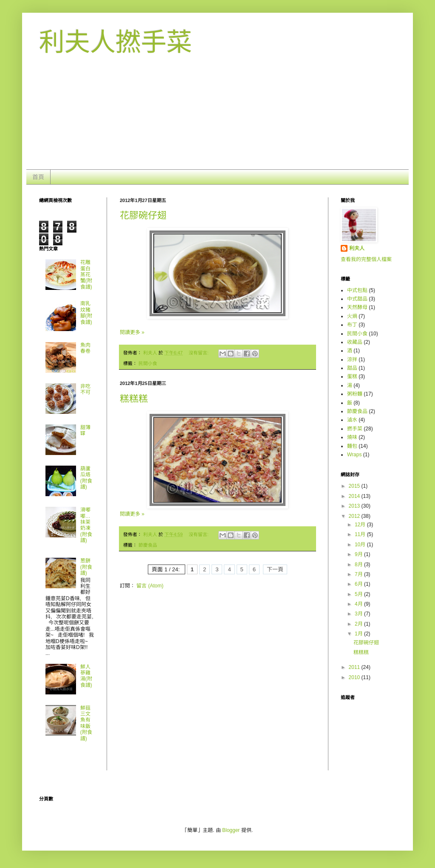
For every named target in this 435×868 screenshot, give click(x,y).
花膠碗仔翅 (143, 215)
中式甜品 (357, 299)
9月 (359, 554)
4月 (359, 604)
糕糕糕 (134, 399)
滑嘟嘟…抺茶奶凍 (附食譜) (86, 525)
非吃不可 (85, 389)
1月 (359, 634)
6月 (359, 584)
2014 (355, 496)
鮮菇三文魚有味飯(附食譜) (86, 723)
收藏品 (355, 342)
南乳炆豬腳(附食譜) (86, 313)
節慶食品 (148, 545)
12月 (361, 525)
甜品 (352, 368)
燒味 (352, 437)
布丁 (352, 325)
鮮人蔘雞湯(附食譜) (86, 676)
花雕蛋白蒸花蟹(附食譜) (86, 275)
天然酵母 (357, 307)
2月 (359, 624)
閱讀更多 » (132, 332)
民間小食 (148, 363)
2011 (355, 667)
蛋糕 (352, 376)
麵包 (352, 446)
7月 (359, 574)
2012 (355, 516)
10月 (361, 545)
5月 (359, 594)
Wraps (354, 455)
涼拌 (352, 360)
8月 (359, 565)
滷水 (352, 420)
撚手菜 (355, 429)
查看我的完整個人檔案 (366, 259)
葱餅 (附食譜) (86, 567)
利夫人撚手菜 (116, 42)
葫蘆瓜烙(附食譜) (86, 478)
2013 (355, 506)
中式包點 (357, 290)
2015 (355, 486)
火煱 (352, 316)
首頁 (38, 177)
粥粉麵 (355, 394)
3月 (359, 614)
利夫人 (357, 248)
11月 (361, 534)
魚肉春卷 (85, 348)
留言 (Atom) (150, 586)
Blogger (231, 830)
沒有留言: (199, 353)
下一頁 (275, 569)
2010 (355, 677)
